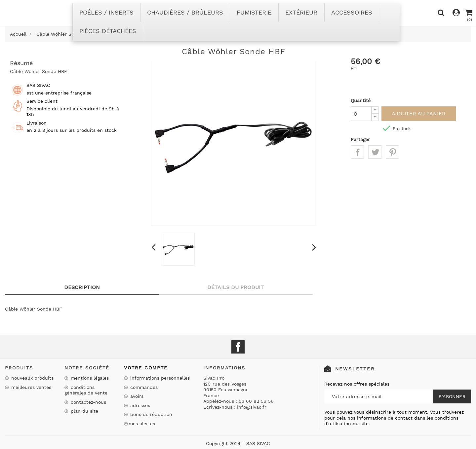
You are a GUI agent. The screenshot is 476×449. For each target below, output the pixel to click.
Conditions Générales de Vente (86, 390)
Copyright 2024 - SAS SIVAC (238, 443)
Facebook (238, 347)
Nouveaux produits (32, 378)
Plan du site (84, 411)
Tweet (375, 152)
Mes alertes (142, 424)
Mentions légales (89, 378)
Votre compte (146, 368)
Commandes (143, 387)
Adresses (139, 405)
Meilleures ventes (30, 387)
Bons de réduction (150, 414)
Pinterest (392, 152)
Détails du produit (236, 287)
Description (82, 287)
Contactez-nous (88, 402)
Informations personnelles (159, 378)
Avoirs (136, 396)
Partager (357, 152)
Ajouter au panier (419, 113)
